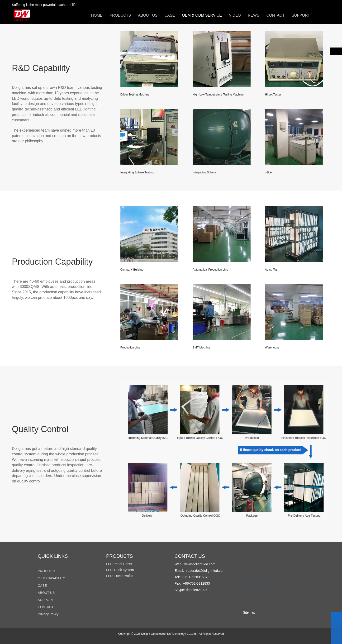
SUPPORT (301, 15)
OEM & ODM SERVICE (202, 15)
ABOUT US (148, 15)
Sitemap (249, 612)
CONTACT (275, 15)
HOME (97, 15)
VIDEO (235, 15)
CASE (170, 15)
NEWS (254, 15)
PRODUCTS (120, 15)
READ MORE (260, 581)
